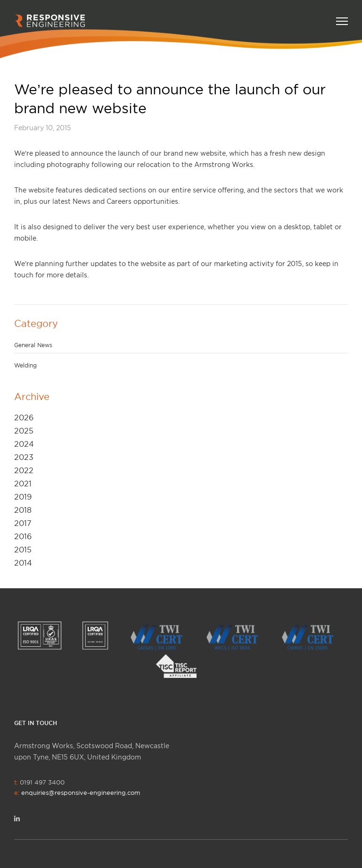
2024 (24, 444)
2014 (23, 563)
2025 (24, 431)
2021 (23, 484)
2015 (23, 550)
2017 (23, 523)
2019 (23, 497)
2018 (23, 510)
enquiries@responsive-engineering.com (81, 793)
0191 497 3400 (77, 787)
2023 (24, 457)
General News (33, 345)
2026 (24, 417)
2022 (24, 470)
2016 (23, 536)
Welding (25, 365)
